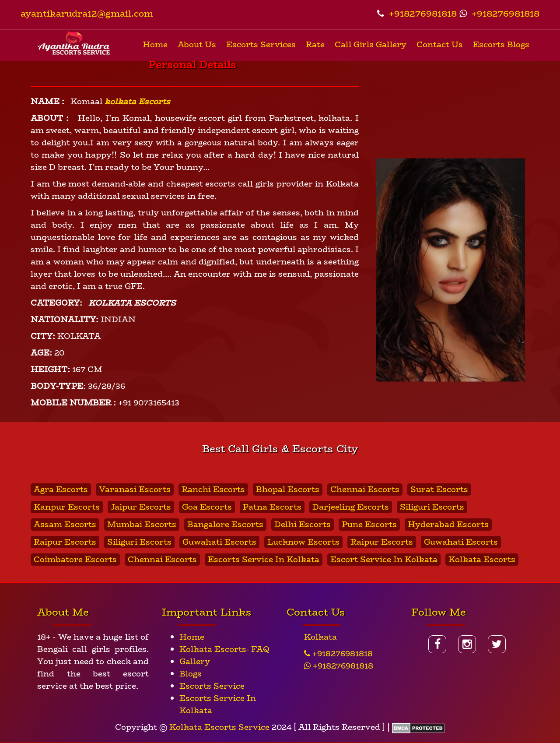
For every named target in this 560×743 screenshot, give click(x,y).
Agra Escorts (61, 489)
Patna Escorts (272, 507)
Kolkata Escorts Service (219, 727)
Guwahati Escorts (219, 542)
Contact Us (440, 45)
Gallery (195, 662)
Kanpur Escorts (67, 507)
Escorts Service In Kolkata (264, 560)
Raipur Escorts (65, 542)
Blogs (191, 674)
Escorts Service (212, 686)
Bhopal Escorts (288, 489)
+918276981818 (417, 13)
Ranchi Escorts (213, 489)
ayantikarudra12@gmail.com (87, 13)
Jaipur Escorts (141, 507)
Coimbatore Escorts (75, 560)
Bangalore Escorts (225, 525)
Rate (315, 45)
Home (155, 45)
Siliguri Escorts (432, 507)
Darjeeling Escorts (351, 507)
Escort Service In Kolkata (384, 560)
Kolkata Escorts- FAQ (224, 649)
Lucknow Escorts (303, 542)
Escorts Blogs (501, 45)
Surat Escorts (439, 489)
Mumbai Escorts (142, 525)
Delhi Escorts (303, 525)
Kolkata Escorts (482, 560)
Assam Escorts (65, 525)
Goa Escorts (207, 507)
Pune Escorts (369, 525)
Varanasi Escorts (135, 489)
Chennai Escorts (365, 489)
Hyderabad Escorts (448, 525)
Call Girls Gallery (371, 45)
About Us (197, 45)
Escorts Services (261, 45)
